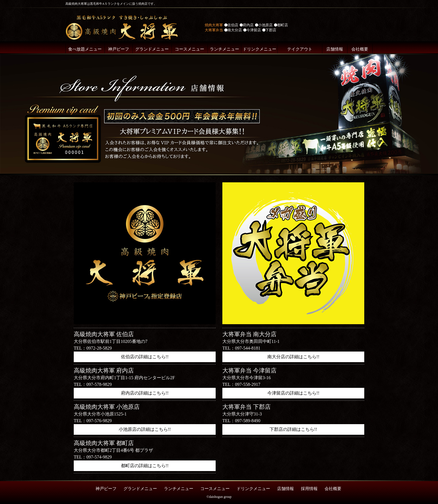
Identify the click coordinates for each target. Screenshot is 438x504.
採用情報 (309, 489)
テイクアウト (300, 49)
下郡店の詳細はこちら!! (293, 429)
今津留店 (252, 30)
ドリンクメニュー (260, 49)
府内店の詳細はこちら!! (145, 393)
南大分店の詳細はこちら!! (293, 357)
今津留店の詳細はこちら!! (293, 393)
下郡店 (269, 30)
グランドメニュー (152, 49)
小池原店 (264, 25)
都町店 (281, 25)
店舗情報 (335, 49)
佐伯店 (231, 25)
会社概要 (360, 49)
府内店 (247, 25)
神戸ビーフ (119, 49)
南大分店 (233, 30)
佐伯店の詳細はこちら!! (145, 357)
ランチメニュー (224, 49)
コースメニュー (190, 49)
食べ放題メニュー (85, 49)
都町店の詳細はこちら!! (145, 466)
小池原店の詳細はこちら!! (145, 429)
